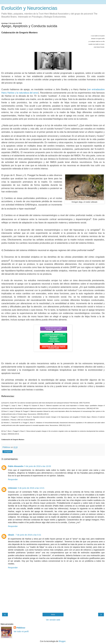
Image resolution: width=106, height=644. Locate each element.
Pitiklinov (21, 628)
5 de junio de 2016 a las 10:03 (38, 466)
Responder (13, 479)
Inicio (53, 615)
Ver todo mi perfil (21, 631)
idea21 (11, 535)
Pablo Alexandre (16, 466)
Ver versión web (53, 620)
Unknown (12, 488)
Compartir (8, 452)
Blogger (62, 641)
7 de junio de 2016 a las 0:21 (28, 535)
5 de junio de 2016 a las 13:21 (31, 488)
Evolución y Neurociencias (29, 8)
